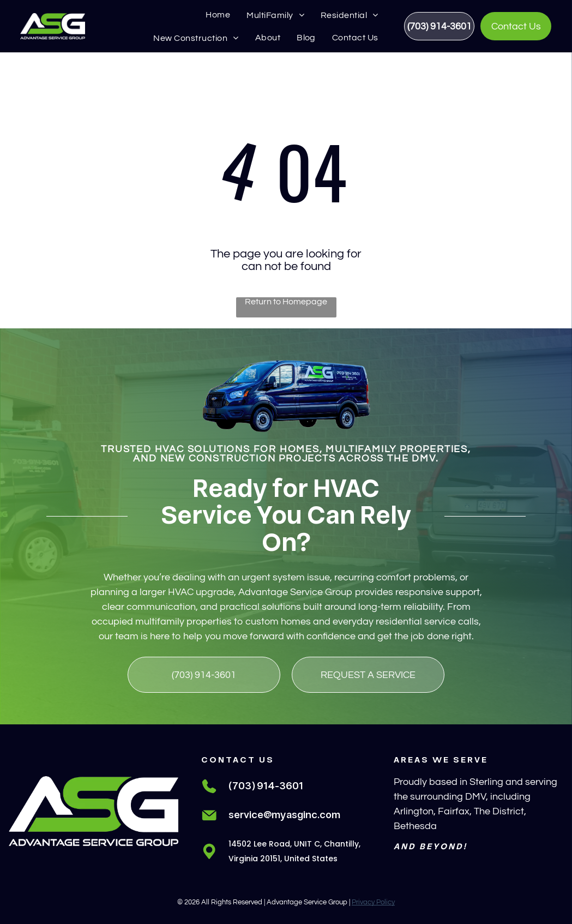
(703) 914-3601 (266, 786)
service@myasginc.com (284, 815)
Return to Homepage (286, 302)
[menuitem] (218, 15)
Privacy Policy (373, 902)
